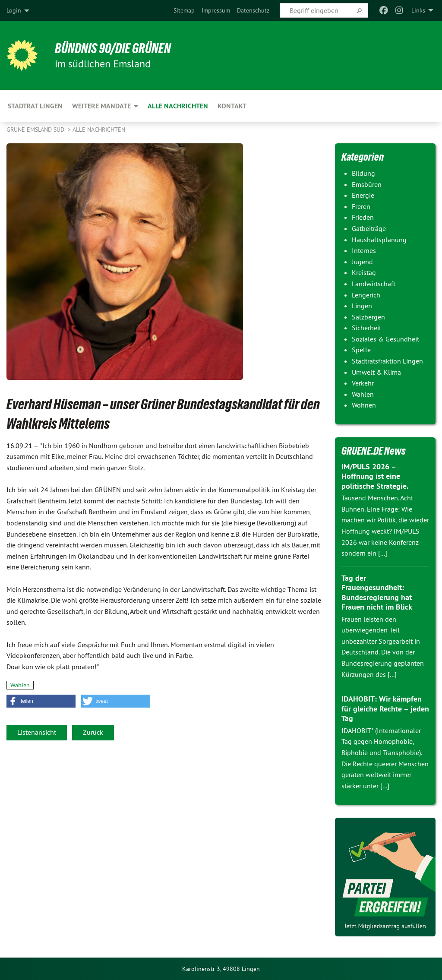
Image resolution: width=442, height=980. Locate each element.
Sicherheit (366, 328)
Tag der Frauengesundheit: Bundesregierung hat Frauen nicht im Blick (377, 593)
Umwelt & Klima (376, 372)
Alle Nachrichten (99, 130)
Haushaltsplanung (379, 240)
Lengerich (366, 295)
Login (14, 10)
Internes (364, 250)
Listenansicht (37, 732)
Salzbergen (368, 317)
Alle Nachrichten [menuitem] (178, 106)
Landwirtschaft (374, 284)
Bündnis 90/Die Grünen (113, 48)
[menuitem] (184, 10)
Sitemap (184, 10)
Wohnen (364, 405)
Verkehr (363, 383)
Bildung (363, 173)
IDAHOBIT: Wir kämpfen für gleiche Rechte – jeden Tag (385, 708)
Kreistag (364, 272)
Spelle (361, 350)
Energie (363, 195)
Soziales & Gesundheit (385, 339)
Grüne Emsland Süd (36, 130)
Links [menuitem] (418, 10)
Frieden (363, 217)
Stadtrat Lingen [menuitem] (35, 106)
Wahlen (20, 685)
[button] (41, 701)
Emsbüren (367, 184)
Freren (361, 206)
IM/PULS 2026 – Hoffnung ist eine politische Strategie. (375, 476)
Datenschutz (253, 10)
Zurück (93, 732)
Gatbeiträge (369, 228)
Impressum (216, 10)
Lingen (362, 306)
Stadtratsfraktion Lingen (387, 361)
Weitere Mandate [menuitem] (101, 106)
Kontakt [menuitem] (232, 106)
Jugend (362, 262)
